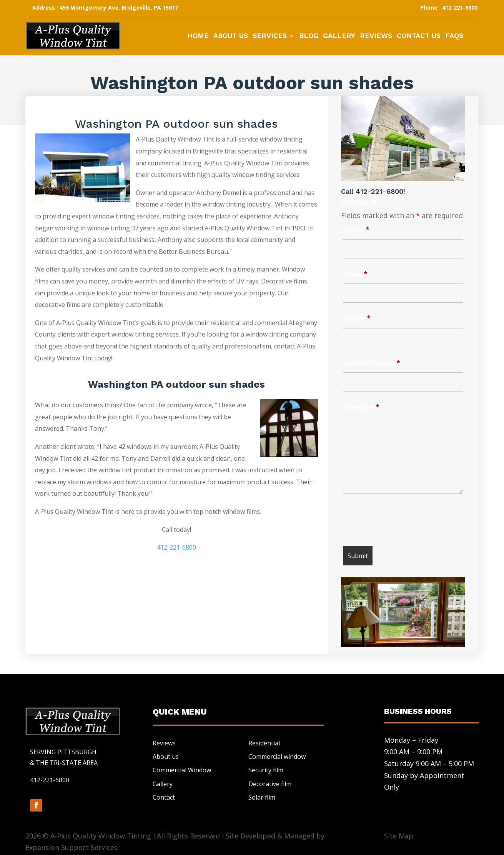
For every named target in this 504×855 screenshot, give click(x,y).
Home (198, 36)
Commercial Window (182, 770)
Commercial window (277, 757)
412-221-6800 (176, 547)
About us (166, 757)
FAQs (454, 36)
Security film (266, 770)
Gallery (339, 36)
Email (355, 274)
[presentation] (401, 522)
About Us (231, 36)
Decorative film (270, 784)
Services (270, 36)
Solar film (262, 797)
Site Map (399, 836)
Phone (357, 318)
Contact (164, 797)
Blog (309, 36)
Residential (264, 743)
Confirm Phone (372, 363)
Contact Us (419, 36)
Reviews (376, 36)
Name (356, 229)
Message (361, 407)
